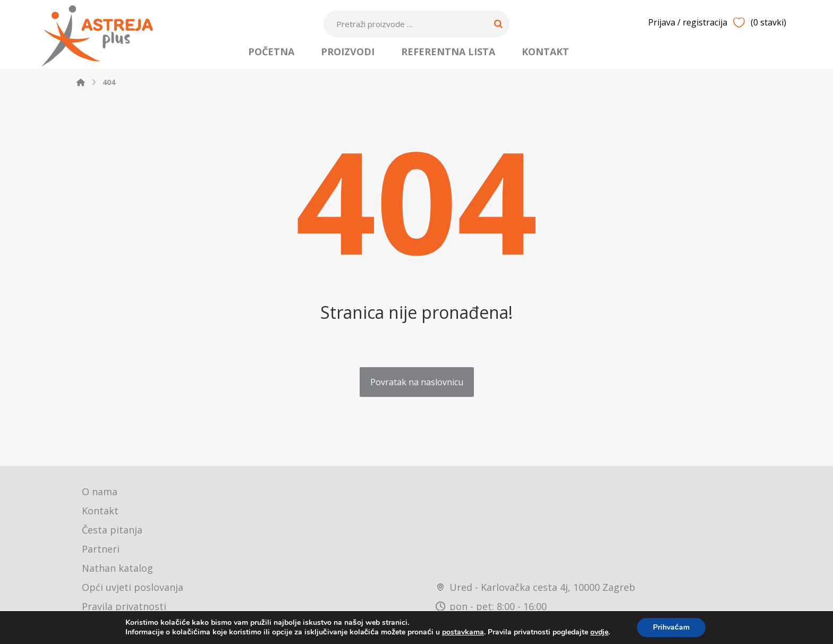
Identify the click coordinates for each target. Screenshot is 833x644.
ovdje (599, 632)
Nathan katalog (117, 568)
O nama (100, 492)
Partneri (101, 549)
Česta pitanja (112, 530)
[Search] (498, 24)
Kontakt (100, 511)
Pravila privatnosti (124, 606)
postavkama (463, 632)
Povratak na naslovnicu (417, 382)
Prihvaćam (671, 627)
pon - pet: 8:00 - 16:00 (491, 606)
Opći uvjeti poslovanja (133, 587)
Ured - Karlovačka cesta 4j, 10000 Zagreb (535, 587)
